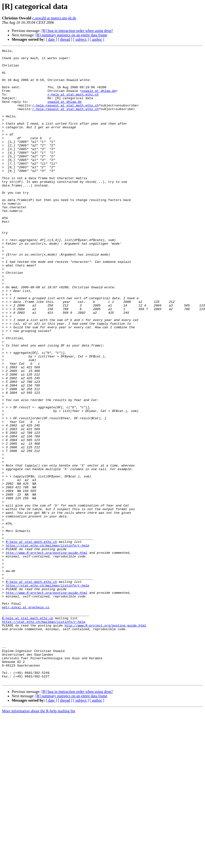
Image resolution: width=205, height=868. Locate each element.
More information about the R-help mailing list (39, 838)
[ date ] (51, 39)
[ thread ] (65, 39)
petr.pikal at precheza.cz (26, 719)
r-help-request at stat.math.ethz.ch (66, 117)
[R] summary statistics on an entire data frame (71, 35)
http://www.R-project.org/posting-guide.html (47, 654)
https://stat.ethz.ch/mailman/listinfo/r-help (48, 645)
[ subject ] (81, 39)
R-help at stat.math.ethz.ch (31, 641)
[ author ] (97, 39)
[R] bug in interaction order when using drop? (77, 31)
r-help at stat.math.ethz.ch (73, 104)
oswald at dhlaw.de (99, 99)
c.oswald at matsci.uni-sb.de (54, 18)
